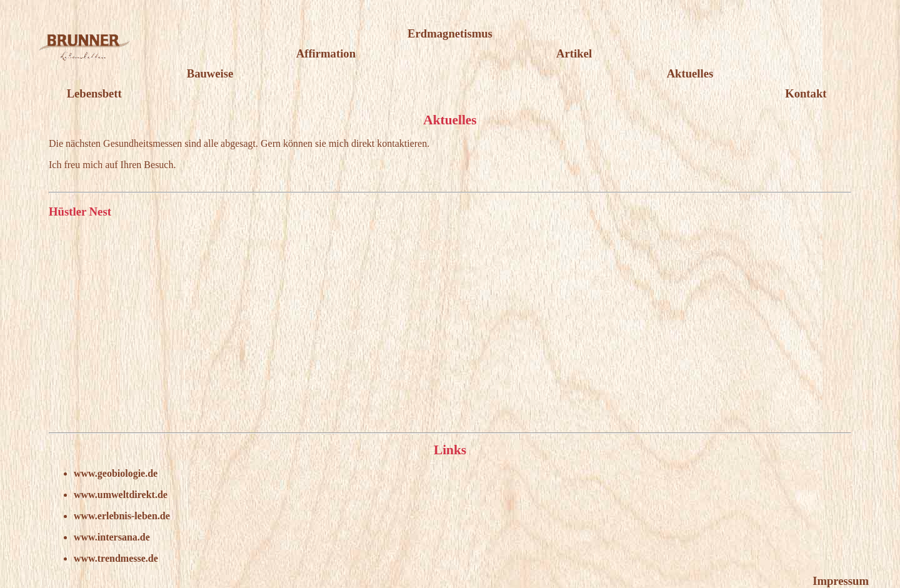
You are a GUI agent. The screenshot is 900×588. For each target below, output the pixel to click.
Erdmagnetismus (450, 33)
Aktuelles (690, 73)
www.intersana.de (112, 537)
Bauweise (210, 73)
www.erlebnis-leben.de (122, 516)
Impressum (841, 581)
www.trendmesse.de (116, 558)
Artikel (574, 53)
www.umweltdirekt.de (121, 495)
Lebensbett (94, 93)
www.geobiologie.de (116, 473)
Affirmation (326, 53)
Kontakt (806, 93)
